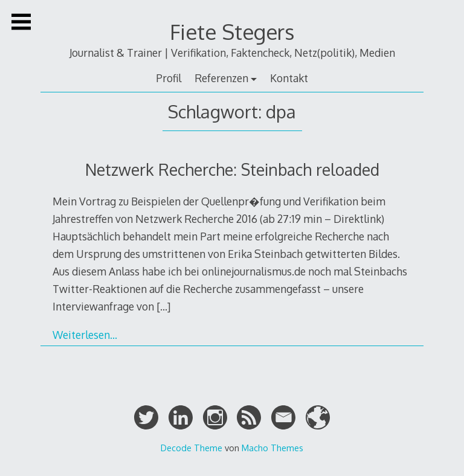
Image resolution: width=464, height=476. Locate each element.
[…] (163, 306)
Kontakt (289, 78)
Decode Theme (192, 448)
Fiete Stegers (232, 32)
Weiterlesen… (85, 335)
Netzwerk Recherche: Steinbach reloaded (232, 169)
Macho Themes (272, 448)
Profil (169, 78)
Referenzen (221, 78)
